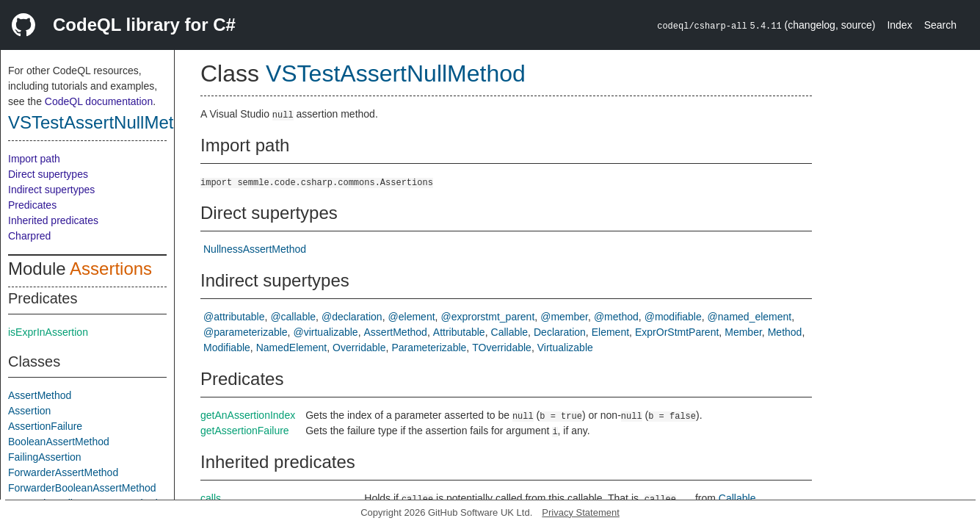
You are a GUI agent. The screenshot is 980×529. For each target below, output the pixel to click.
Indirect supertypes (51, 190)
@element (412, 317)
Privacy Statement (581, 512)
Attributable (459, 332)
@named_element (750, 317)
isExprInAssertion (48, 332)
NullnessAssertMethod (255, 249)
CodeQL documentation (99, 101)
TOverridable (502, 348)
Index (899, 25)
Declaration (560, 332)
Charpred (29, 236)
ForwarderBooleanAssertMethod (82, 488)
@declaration (352, 317)
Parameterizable (429, 348)
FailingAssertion (45, 457)
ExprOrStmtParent (677, 332)
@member (564, 317)
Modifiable (227, 348)
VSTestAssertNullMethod (105, 122)
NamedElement (292, 348)
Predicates (32, 205)
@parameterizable (246, 332)
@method (616, 317)
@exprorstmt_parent (487, 317)
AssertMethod (40, 395)
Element (610, 332)
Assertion (29, 411)
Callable (510, 332)
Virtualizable (565, 348)
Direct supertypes (48, 174)
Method (785, 332)
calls (211, 498)
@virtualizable (326, 332)
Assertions (111, 269)
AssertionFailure (45, 426)
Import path (34, 159)
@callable (293, 317)
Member (743, 332)
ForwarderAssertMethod (63, 472)
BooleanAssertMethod (59, 442)
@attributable (234, 317)
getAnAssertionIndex (248, 415)
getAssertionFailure (245, 431)
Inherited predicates (53, 220)
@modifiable (673, 317)
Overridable (359, 348)
